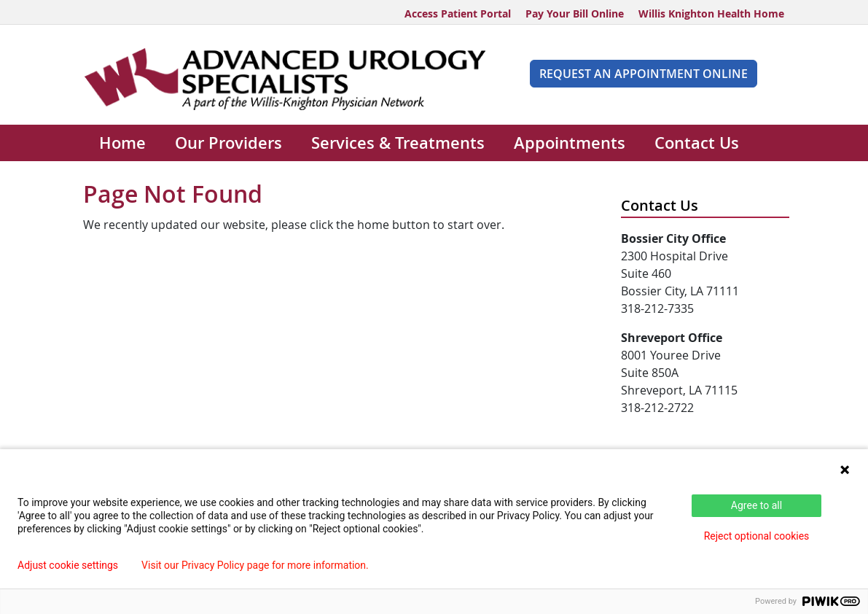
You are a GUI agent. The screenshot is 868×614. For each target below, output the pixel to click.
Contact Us (697, 143)
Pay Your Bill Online (575, 13)
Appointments (570, 143)
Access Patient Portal (458, 13)
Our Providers (228, 143)
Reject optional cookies (757, 536)
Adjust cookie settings (68, 565)
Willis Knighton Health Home (711, 13)
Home (122, 143)
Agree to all (756, 505)
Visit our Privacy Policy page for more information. (255, 565)
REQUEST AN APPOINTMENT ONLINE (644, 74)
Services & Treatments (398, 143)
